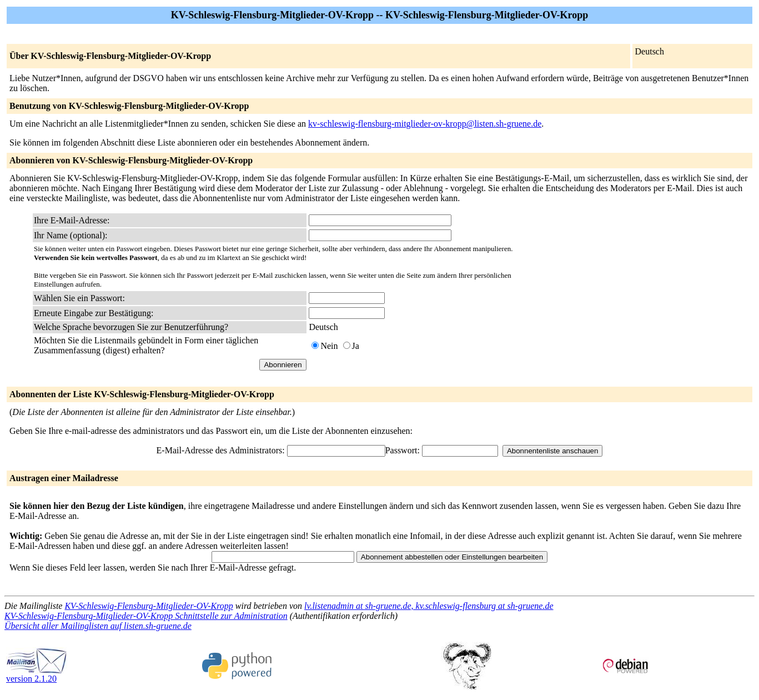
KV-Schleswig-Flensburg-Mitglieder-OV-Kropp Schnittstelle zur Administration (146, 616)
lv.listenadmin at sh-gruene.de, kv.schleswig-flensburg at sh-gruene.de (429, 606)
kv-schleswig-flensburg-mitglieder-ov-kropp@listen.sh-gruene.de (425, 124)
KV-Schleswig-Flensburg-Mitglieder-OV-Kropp (149, 606)
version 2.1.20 (37, 675)
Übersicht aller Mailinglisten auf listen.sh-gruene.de (98, 626)
